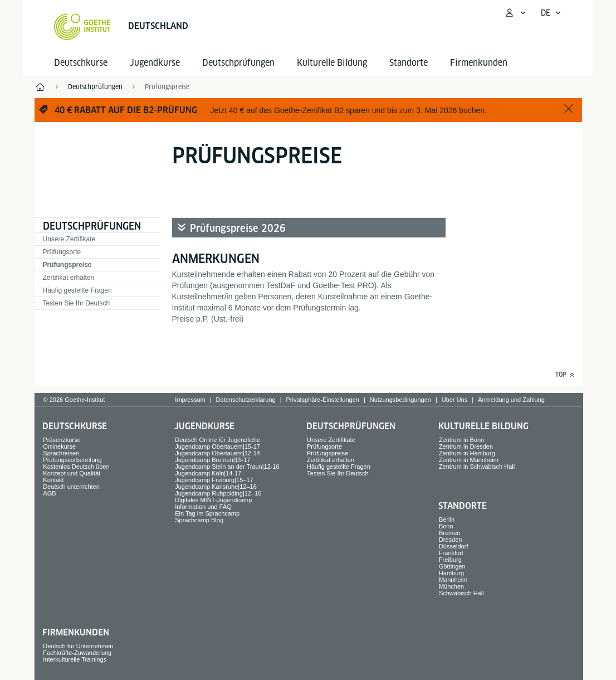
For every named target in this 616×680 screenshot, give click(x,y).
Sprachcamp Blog (199, 520)
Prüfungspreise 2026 (238, 228)
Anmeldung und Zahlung (511, 400)
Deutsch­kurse (81, 63)
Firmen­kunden (479, 63)
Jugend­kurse (155, 63)
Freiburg (450, 560)
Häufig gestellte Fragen (77, 290)
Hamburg (451, 573)
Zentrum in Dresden (466, 446)
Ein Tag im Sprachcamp (207, 513)
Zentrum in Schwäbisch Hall (477, 467)
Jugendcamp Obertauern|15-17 (217, 446)
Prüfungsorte (62, 252)
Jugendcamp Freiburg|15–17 (214, 480)
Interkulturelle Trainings (75, 659)
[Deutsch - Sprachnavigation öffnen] (551, 13)
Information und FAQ (203, 507)
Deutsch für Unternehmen (78, 646)
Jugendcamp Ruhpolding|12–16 (218, 493)
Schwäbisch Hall (461, 593)
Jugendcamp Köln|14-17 (208, 473)
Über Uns (454, 400)
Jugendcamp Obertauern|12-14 (217, 453)
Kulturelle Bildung (332, 63)
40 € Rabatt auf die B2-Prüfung (126, 110)
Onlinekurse (59, 446)
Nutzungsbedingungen (400, 400)
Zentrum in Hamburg (467, 453)
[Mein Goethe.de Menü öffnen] (515, 13)
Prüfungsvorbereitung (72, 460)
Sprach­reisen (61, 453)
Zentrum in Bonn (461, 440)
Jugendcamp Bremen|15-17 (213, 460)
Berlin (447, 519)
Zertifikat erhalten (69, 278)
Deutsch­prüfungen (238, 63)
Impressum (190, 400)
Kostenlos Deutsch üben (76, 467)
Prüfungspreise (67, 265)
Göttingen (452, 566)
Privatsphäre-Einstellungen (322, 400)
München (451, 586)
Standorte (409, 63)
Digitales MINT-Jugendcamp (213, 500)
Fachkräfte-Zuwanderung (77, 653)
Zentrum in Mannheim (469, 460)
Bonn (446, 526)
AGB (49, 493)
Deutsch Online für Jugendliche (217, 440)
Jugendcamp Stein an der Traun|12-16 (227, 467)
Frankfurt (451, 553)
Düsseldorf (454, 546)
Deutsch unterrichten (71, 487)
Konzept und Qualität (72, 473)
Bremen (450, 533)
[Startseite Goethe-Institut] (82, 27)
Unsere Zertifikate (69, 239)
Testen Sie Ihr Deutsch (77, 303)
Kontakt (53, 480)
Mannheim (453, 580)
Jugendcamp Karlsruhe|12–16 (216, 487)
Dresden (451, 540)
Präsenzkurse (62, 440)
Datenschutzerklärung (246, 400)
